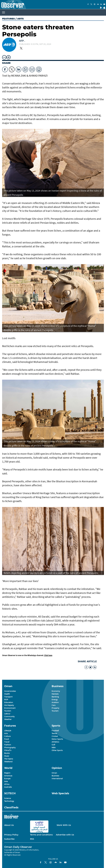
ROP (6, 700)
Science (8, 798)
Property (55, 708)
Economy (56, 691)
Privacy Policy (11, 835)
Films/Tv (8, 750)
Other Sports (57, 750)
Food (6, 739)
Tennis (54, 733)
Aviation (55, 702)
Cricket (55, 736)
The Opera (9, 759)
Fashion (8, 745)
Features (8, 19)
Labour (7, 714)
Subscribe (9, 839)
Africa (7, 784)
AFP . (22, 41)
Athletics (55, 742)
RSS (32, 839)
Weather (8, 719)
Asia (6, 781)
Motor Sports (57, 739)
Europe (7, 779)
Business (55, 776)
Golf (53, 745)
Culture (7, 736)
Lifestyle (8, 731)
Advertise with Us (65, 835)
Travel (7, 742)
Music (7, 756)
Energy (55, 700)
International (57, 779)
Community (9, 716)
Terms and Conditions (41, 835)
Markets (55, 694)
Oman (54, 773)
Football (55, 731)
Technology (9, 801)
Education (9, 702)
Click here (48, 655)
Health (7, 694)
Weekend (8, 762)
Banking (55, 697)
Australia (8, 787)
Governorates (10, 691)
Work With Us (64, 825)
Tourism (8, 711)
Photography (10, 747)
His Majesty (9, 705)
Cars (54, 705)
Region (7, 773)
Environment (10, 708)
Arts (6, 733)
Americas (8, 776)
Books (7, 753)
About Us (9, 825)
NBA (54, 747)
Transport (8, 697)
